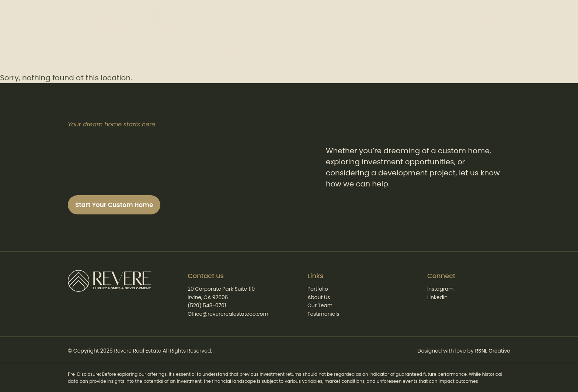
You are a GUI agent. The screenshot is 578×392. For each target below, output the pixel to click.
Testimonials (323, 314)
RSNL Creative (493, 351)
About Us (319, 297)
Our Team (320, 305)
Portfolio (318, 289)
